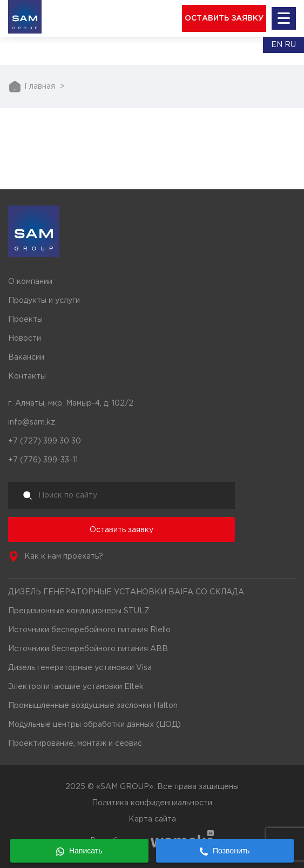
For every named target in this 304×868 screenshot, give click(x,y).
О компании (30, 282)
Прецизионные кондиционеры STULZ (79, 611)
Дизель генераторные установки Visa (80, 668)
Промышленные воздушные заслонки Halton (93, 706)
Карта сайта (152, 819)
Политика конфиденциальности (152, 803)
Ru (290, 45)
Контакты (27, 376)
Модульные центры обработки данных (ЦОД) (94, 725)
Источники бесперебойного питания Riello (89, 630)
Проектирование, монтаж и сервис (75, 744)
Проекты (25, 320)
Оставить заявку (121, 530)
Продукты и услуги (44, 301)
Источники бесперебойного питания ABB (88, 649)
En (277, 45)
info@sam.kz (32, 422)
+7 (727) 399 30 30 (45, 441)
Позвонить (225, 851)
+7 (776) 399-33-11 (43, 460)
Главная (40, 87)
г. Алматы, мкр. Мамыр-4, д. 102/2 (71, 403)
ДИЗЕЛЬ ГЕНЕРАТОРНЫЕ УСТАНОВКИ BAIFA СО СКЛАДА (126, 592)
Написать (79, 851)
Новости (25, 339)
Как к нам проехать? (64, 556)
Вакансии (26, 357)
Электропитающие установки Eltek (76, 687)
